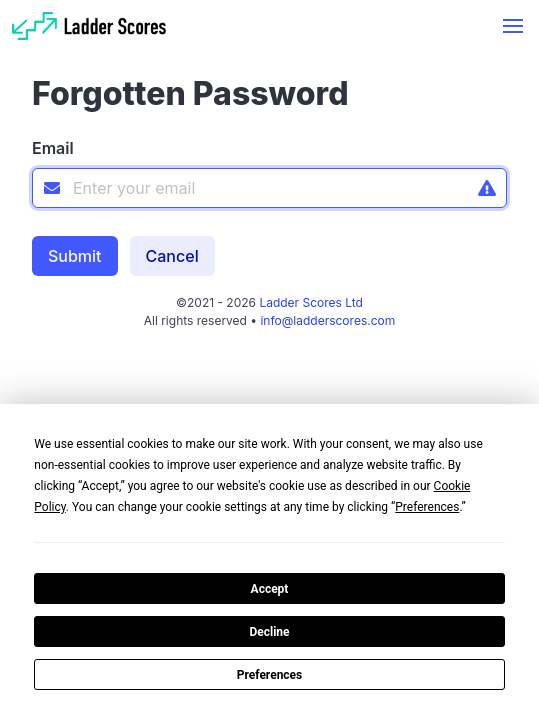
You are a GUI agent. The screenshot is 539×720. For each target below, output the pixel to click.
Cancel (172, 256)
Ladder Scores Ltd (309, 302)
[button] (513, 26)
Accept (270, 589)
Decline (269, 632)
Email (53, 148)
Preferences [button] (427, 507)
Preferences (270, 675)
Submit (75, 256)
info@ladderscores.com (327, 320)
